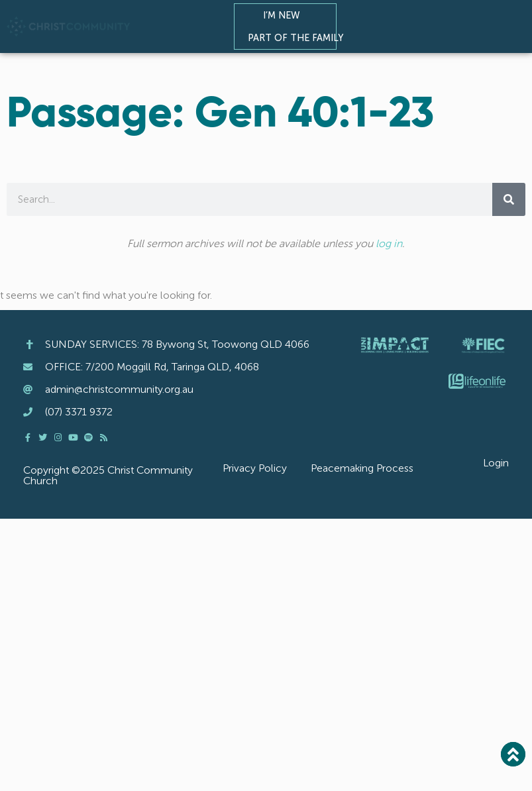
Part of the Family (299, 38)
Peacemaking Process (362, 468)
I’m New (285, 15)
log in (389, 243)
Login (496, 463)
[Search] (509, 199)
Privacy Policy (255, 468)
